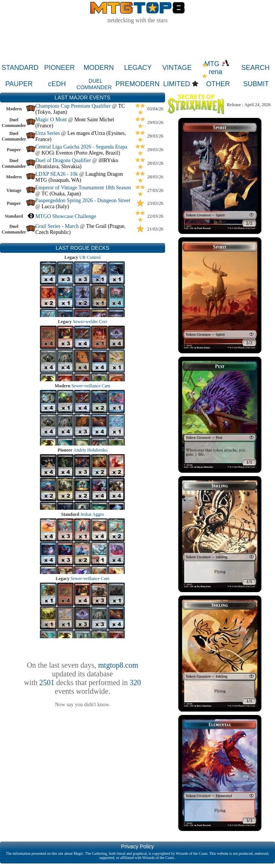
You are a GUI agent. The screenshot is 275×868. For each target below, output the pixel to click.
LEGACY (138, 68)
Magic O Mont (51, 120)
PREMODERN (138, 84)
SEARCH (256, 68)
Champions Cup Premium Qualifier (73, 106)
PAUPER (19, 84)
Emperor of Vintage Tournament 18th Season (83, 188)
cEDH (57, 84)
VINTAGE (177, 68)
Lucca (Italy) (55, 207)
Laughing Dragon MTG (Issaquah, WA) (79, 177)
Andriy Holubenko (90, 450)
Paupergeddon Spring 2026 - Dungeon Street (83, 200)
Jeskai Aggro (92, 514)
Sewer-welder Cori (90, 322)
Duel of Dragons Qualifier (63, 160)
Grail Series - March (57, 226)
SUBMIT (256, 84)
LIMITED (177, 84)
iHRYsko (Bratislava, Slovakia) (77, 163)
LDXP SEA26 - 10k (57, 174)
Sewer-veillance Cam (91, 386)
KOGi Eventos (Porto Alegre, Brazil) (81, 153)
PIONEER (59, 68)
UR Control (90, 257)
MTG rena (217, 68)
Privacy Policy (137, 846)
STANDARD (20, 68)
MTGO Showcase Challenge (66, 216)
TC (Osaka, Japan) (61, 194)
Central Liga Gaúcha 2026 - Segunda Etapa (81, 147)
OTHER (218, 84)
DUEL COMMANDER (94, 84)
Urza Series (48, 133)
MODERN (99, 68)
